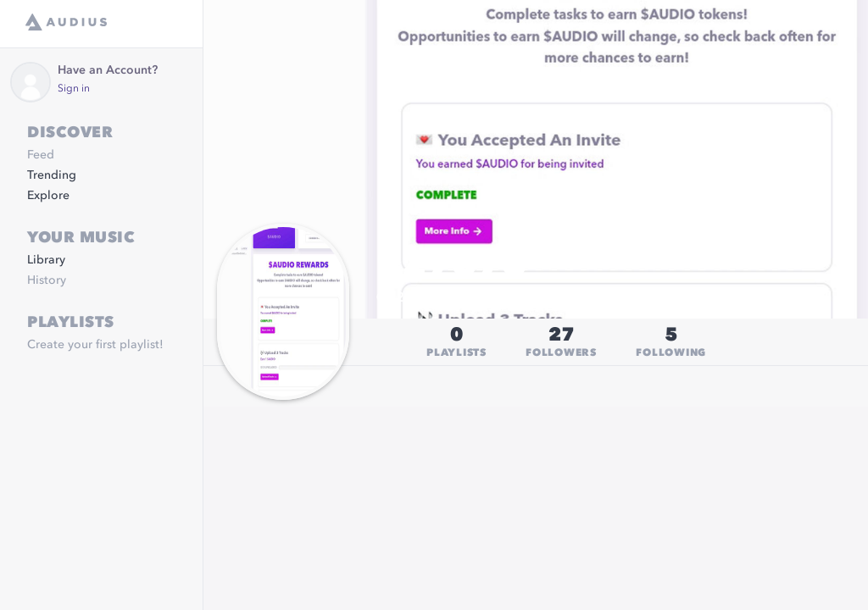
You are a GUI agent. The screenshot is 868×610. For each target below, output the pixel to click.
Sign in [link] (74, 89)
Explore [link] (48, 196)
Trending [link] (52, 175)
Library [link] (46, 260)
